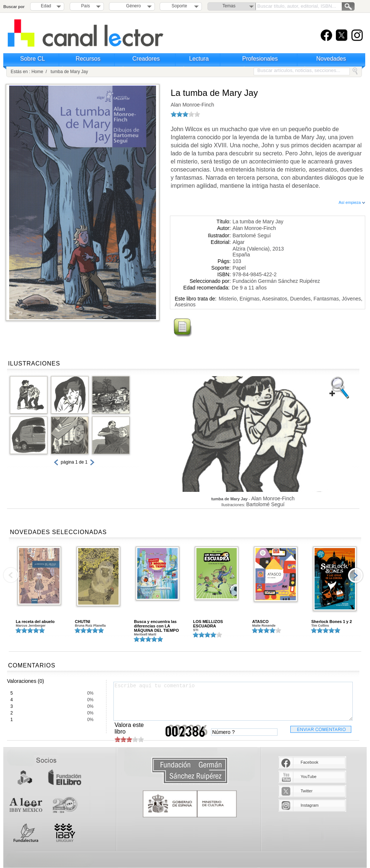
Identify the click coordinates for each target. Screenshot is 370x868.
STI (196, 630)
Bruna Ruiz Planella (90, 626)
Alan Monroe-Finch (192, 105)
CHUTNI (83, 622)
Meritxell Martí (145, 634)
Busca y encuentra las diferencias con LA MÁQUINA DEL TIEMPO (156, 626)
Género (132, 6)
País (86, 6)
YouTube (309, 777)
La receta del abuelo (35, 622)
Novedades (331, 59)
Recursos (88, 59)
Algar (239, 242)
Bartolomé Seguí (252, 235)
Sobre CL (33, 59)
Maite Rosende (264, 626)
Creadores (146, 59)
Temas (229, 6)
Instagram (310, 805)
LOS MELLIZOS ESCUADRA (208, 624)
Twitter (306, 791)
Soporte (179, 6)
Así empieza (352, 202)
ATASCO (260, 622)
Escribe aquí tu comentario (233, 701)
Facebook (309, 762)
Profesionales (260, 59)
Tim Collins (320, 626)
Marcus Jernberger (31, 626)
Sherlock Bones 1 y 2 (332, 622)
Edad (46, 6)
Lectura (199, 59)
